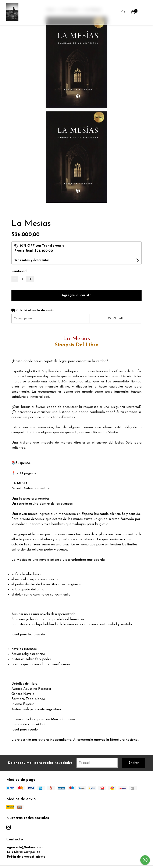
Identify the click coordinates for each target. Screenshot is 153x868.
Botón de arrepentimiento (26, 857)
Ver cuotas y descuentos (32, 260)
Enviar (134, 763)
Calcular (115, 319)
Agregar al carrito (77, 295)
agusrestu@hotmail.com (25, 848)
